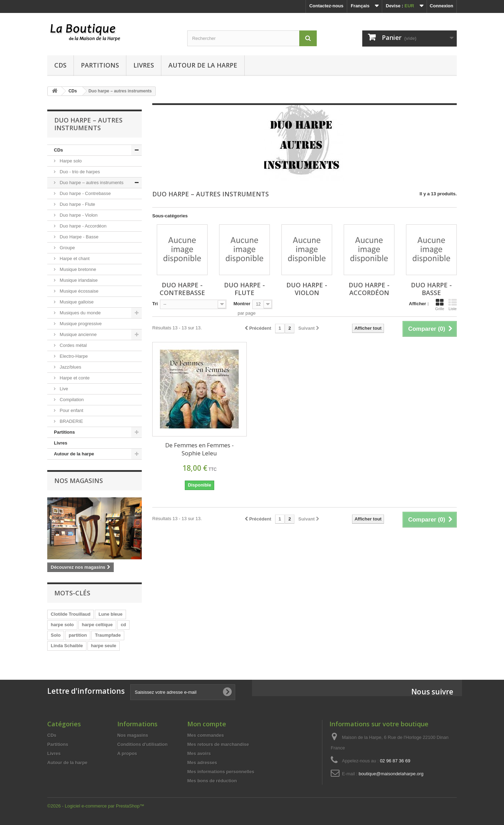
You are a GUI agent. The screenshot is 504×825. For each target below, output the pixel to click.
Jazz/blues (70, 367)
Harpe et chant (74, 258)
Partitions (100, 65)
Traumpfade (108, 635)
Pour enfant (71, 410)
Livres (144, 65)
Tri (155, 304)
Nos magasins (79, 481)
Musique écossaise (78, 291)
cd (123, 625)
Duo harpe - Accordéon (82, 226)
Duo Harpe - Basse (78, 237)
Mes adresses (202, 763)
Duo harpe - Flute (77, 204)
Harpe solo (70, 161)
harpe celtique (97, 625)
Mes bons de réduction (212, 781)
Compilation (71, 400)
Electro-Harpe (73, 356)
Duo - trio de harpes (79, 172)
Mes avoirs (199, 753)
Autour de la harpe (203, 65)
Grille (440, 305)
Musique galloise (76, 302)
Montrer (242, 304)
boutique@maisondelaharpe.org (391, 774)
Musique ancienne (78, 334)
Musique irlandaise (78, 280)
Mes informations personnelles (221, 772)
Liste (453, 305)
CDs (60, 65)
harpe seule (104, 646)
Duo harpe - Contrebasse (85, 193)
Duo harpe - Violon (78, 215)
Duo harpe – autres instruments (91, 183)
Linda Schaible (67, 646)
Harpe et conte (74, 378)
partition (78, 635)
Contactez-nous (327, 6)
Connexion (442, 6)
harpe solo (62, 625)
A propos (127, 753)
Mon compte (207, 724)
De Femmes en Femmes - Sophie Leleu (199, 449)
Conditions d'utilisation (142, 744)
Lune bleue (110, 614)
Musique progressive (80, 324)
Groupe (67, 248)
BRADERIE (71, 421)
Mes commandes (206, 735)
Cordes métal (73, 345)
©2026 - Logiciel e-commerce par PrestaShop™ (96, 806)
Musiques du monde (80, 313)
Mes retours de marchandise (218, 744)
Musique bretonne (77, 269)
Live (63, 389)
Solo (56, 635)
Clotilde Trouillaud (71, 614)
